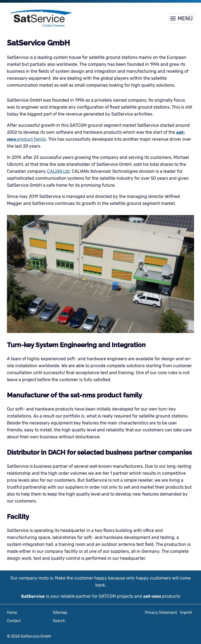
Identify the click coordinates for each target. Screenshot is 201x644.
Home (12, 613)
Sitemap (60, 613)
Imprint (186, 613)
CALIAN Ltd (58, 171)
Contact (14, 621)
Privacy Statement (161, 613)
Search (59, 621)
